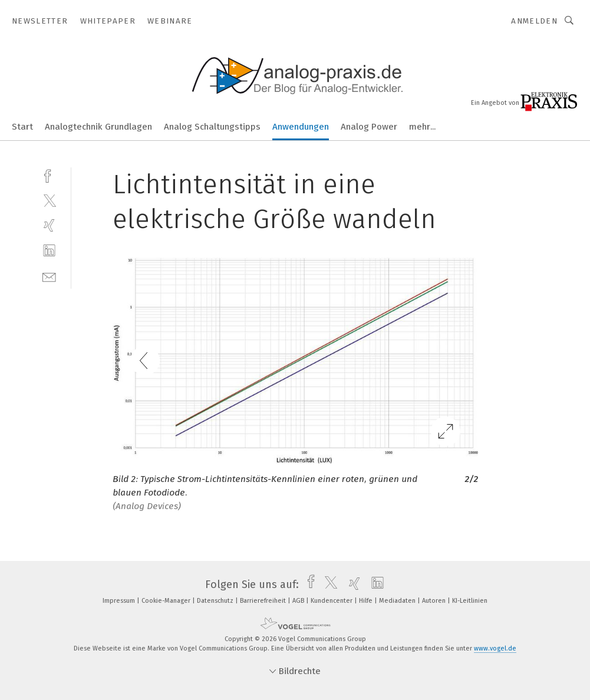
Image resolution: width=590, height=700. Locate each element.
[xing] (49, 225)
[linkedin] (49, 251)
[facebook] (49, 175)
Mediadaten (398, 601)
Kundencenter (332, 601)
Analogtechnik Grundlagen (98, 127)
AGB (299, 601)
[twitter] (49, 200)
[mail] (49, 276)
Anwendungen (301, 127)
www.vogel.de (495, 648)
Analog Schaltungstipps (212, 127)
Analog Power (369, 127)
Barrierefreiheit (264, 601)
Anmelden (534, 21)
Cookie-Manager (167, 601)
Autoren (435, 601)
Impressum (120, 601)
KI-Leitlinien (470, 601)
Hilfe (367, 601)
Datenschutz (216, 601)
